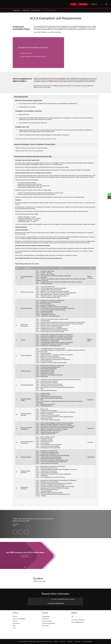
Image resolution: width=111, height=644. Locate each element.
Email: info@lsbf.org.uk (77, 622)
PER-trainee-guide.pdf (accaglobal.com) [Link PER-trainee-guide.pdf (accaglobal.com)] (51, 258)
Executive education (47, 621)
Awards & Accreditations (19, 619)
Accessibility (70, 641)
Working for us (16, 623)
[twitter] (73, 616)
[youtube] (79, 616)
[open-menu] (106, 4)
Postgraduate (45, 619)
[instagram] (81, 616)
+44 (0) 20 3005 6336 (55, 603)
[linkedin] (77, 616)
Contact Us (94, 4)
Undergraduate (46, 616)
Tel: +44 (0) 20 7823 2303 (78, 620)
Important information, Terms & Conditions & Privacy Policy (35, 144)
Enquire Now (83, 4)
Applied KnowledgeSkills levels (54, 80)
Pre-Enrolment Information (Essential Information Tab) (33, 156)
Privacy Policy (28, 151)
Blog (14, 626)
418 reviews (43, 581)
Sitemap (56, 641)
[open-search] (101, 4)
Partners (15, 621)
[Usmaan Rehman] (21, 532)
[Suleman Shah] (27, 532)
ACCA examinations (90, 29)
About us (15, 616)
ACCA (71, 26)
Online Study (62, 641)
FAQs (14, 628)
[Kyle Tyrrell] (15, 532)
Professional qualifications (49, 623)
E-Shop (73, 4)
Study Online (45, 626)
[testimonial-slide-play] (55, 524)
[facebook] (75, 616)
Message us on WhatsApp (44, 599)
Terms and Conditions (30, 148)
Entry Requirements (21, 97)
